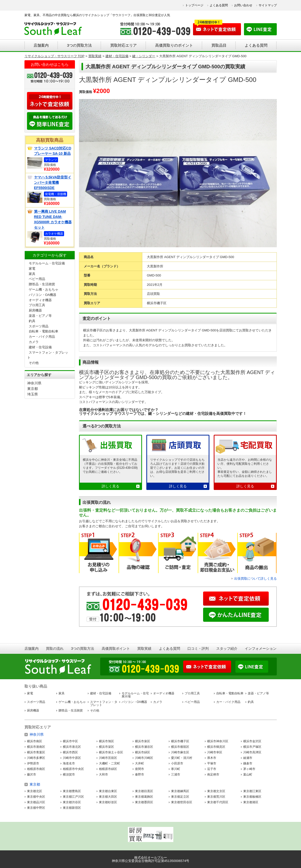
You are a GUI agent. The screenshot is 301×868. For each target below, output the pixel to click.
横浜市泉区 (143, 741)
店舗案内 (41, 45)
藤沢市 (32, 774)
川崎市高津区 (252, 752)
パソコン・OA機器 (43, 295)
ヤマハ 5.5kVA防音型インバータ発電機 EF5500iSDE (53, 182)
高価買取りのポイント (174, 45)
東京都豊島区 (72, 791)
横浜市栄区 (106, 747)
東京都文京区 (216, 791)
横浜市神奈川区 (218, 741)
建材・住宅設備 (40, 347)
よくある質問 (219, 5)
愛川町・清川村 (182, 758)
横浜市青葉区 (36, 752)
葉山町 (248, 774)
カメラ (34, 342)
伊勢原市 (33, 763)
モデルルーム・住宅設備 (47, 263)
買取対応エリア (124, 45)
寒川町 (176, 769)
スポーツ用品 (39, 326)
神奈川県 (34, 383)
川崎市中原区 (72, 758)
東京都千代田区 (218, 802)
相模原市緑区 (108, 769)
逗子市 (212, 769)
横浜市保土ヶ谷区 (111, 752)
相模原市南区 (36, 769)
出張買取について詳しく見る (255, 579)
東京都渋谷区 (72, 802)
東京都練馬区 (180, 791)
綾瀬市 (248, 758)
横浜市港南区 (36, 747)
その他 (34, 363)
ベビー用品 (37, 279)
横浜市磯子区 (180, 741)
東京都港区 (251, 802)
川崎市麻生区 (180, 752)
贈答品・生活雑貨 (42, 284)
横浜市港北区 (72, 747)
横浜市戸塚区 (252, 747)
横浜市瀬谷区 (144, 747)
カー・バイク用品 (42, 337)
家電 (32, 269)
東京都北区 (35, 791)
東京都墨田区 (144, 802)
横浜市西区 (70, 752)
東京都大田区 (108, 797)
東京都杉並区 (108, 802)
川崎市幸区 (215, 752)
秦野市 (140, 774)
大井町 (140, 763)
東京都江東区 (252, 791)
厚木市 (212, 758)
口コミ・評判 (198, 648)
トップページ (194, 5)
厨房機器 (35, 310)
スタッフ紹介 (227, 648)
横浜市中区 (70, 741)
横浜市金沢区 (252, 741)
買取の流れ (55, 648)
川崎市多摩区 (36, 758)
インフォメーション (261, 648)
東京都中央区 (36, 797)
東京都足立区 (180, 797)
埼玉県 (33, 394)
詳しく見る (111, 486)
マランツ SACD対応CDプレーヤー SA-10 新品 (53, 151)
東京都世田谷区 (182, 802)
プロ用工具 (37, 305)
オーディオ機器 (40, 300)
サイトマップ (268, 5)
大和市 (103, 774)
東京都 (33, 389)
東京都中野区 (36, 808)
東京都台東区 (108, 791)
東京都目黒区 (144, 791)
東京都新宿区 (72, 808)
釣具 (32, 321)
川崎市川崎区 (144, 758)
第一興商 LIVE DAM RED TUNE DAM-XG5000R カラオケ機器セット (53, 219)
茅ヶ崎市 (249, 769)
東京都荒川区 (216, 797)
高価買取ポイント (116, 648)
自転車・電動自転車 (44, 331)
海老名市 (69, 763)
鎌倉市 (248, 763)
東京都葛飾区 (144, 797)
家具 (32, 274)
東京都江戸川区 (73, 797)
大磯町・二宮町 (110, 763)
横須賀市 (69, 774)
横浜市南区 (35, 741)
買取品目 (219, 45)
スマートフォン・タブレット (104, 703)
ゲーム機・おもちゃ (44, 289)
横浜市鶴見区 (216, 747)
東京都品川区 (36, 802)
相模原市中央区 (73, 769)
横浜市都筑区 (180, 747)
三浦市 (176, 774)
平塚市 (212, 763)
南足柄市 (213, 774)
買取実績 (144, 648)
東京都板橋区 (252, 797)
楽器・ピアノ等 (40, 316)
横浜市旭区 (106, 741)
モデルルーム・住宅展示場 (135, 695)
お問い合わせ (243, 5)
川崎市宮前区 (108, 758)
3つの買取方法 (79, 45)
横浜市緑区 (143, 752)
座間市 (140, 769)
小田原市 (177, 763)
